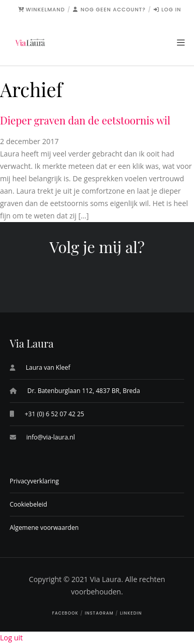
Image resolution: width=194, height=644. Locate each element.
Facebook (65, 613)
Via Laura (106, 579)
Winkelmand (42, 10)
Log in (167, 10)
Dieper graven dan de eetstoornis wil (85, 120)
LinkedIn (131, 613)
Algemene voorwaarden (44, 528)
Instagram (99, 613)
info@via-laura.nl (51, 437)
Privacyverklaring (34, 481)
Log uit (11, 638)
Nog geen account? (109, 10)
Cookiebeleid (28, 504)
